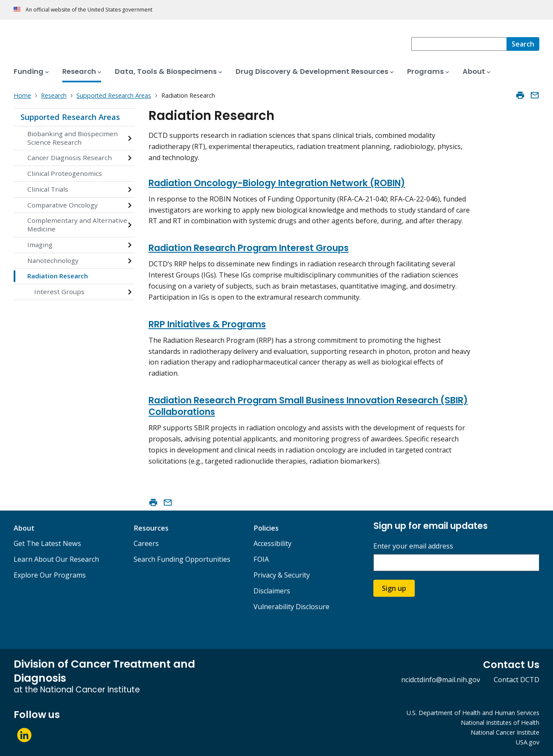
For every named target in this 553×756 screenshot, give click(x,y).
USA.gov (528, 742)
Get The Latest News (47, 543)
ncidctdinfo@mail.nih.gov (441, 680)
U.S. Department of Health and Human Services (473, 713)
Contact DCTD (517, 680)
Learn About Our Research (56, 559)
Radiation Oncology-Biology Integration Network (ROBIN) (277, 183)
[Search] (523, 44)
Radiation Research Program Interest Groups (249, 248)
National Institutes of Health (500, 722)
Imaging (40, 245)
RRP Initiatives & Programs (207, 324)
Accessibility (272, 543)
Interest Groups (59, 292)
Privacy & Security (282, 575)
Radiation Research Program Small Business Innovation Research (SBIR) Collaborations (308, 406)
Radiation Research (58, 276)
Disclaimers (272, 591)
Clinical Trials (48, 189)
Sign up (394, 588)
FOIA (261, 559)
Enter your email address (413, 546)
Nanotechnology (53, 260)
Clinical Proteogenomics (65, 173)
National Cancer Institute (505, 732)
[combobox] (459, 44)
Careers (146, 543)
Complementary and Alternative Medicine (77, 225)
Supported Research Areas (70, 117)
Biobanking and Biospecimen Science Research (73, 138)
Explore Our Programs (50, 575)
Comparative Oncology (63, 205)
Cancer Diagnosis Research (70, 158)
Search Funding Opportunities (182, 559)
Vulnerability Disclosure (291, 607)
